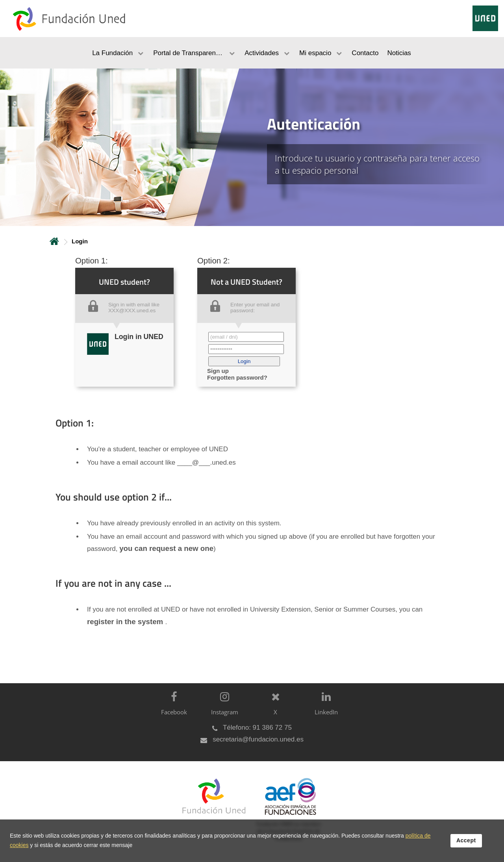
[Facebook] (172, 710)
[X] (273, 710)
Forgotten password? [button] (237, 377)
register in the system (126, 622)
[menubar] (252, 53)
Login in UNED (139, 337)
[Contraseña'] (246, 349)
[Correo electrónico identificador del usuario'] (246, 337)
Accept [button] (466, 840)
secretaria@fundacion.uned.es (258, 739)
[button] (244, 361)
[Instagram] (223, 710)
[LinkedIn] (324, 710)
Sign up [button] (218, 371)
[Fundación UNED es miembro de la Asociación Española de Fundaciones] (286, 816)
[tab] (252, 147)
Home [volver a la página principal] (54, 241)
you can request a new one (166, 548)
